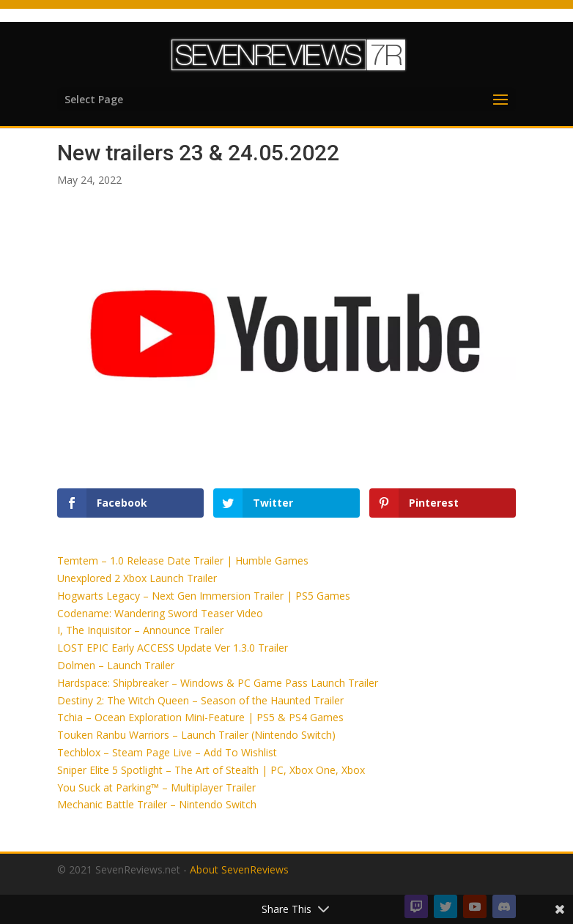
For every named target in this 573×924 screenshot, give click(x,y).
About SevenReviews (239, 869)
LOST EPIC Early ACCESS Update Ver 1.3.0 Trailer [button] (173, 648)
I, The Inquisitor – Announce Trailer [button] (140, 630)
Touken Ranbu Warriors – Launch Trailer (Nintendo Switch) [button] (196, 735)
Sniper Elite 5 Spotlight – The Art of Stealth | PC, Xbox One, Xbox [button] (211, 770)
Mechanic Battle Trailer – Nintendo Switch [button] (157, 804)
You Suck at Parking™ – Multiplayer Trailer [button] (156, 787)
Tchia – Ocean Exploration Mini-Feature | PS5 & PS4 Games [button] (200, 717)
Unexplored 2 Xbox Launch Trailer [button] (137, 578)
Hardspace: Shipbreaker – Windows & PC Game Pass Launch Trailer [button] (218, 683)
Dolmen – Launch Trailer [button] (116, 665)
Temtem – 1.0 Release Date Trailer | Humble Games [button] (183, 560)
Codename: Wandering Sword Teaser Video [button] (160, 613)
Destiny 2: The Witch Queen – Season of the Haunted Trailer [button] (200, 700)
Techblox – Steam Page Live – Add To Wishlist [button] (167, 752)
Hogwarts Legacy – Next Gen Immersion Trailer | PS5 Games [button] (204, 596)
